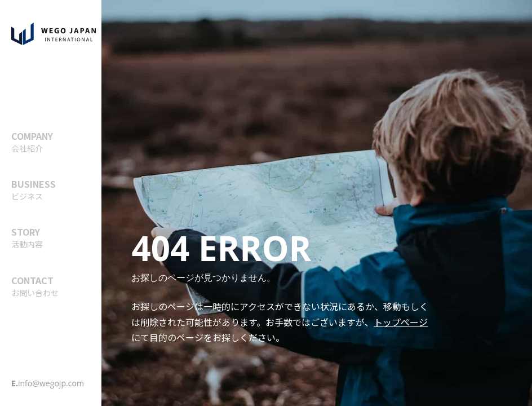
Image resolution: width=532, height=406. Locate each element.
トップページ (401, 322)
